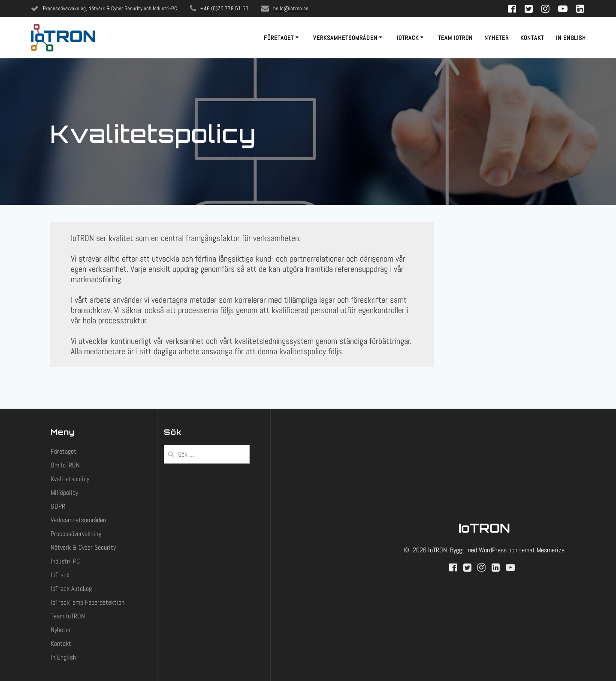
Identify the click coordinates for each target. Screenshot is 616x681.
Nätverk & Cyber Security (83, 547)
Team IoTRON (455, 38)
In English (571, 38)
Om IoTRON (65, 465)
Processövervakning (76, 534)
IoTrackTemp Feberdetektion (88, 602)
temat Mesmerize (542, 550)
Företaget (279, 38)
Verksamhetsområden (345, 38)
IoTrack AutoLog (71, 589)
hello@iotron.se (291, 8)
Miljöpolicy (64, 493)
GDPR (58, 506)
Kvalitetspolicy (70, 479)
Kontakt (532, 38)
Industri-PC (65, 561)
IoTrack (408, 38)
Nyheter (497, 38)
